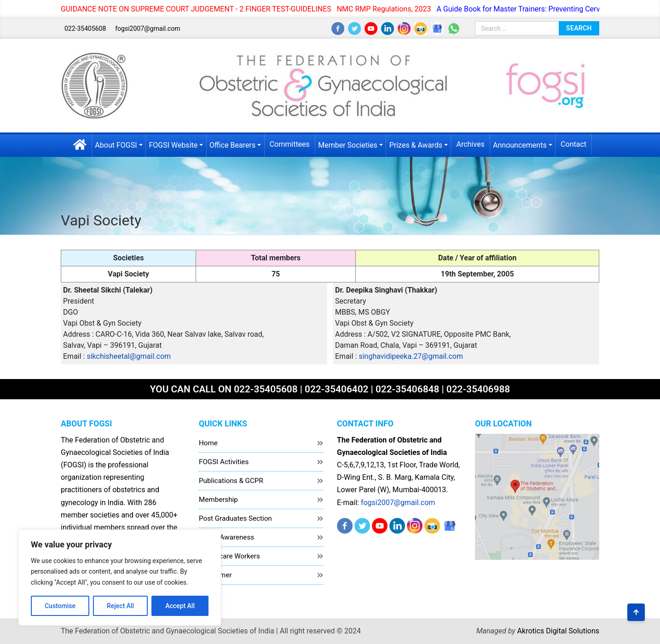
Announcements (520, 145)
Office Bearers (232, 145)
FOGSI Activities (224, 462)
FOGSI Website (173, 145)
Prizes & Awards (416, 145)
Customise (60, 606)
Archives (470, 144)
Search (579, 28)
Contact (573, 144)
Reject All (120, 606)
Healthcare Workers (229, 556)
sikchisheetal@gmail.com (129, 356)
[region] (120, 578)
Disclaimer (215, 575)
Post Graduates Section (235, 518)
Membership (218, 500)
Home (208, 443)
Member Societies (348, 145)
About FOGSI (116, 145)
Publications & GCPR (231, 481)
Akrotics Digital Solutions (558, 631)
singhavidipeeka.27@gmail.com (411, 356)
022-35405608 (85, 29)
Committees (290, 144)
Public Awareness (226, 537)
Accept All (180, 606)
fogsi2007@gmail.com (148, 29)
